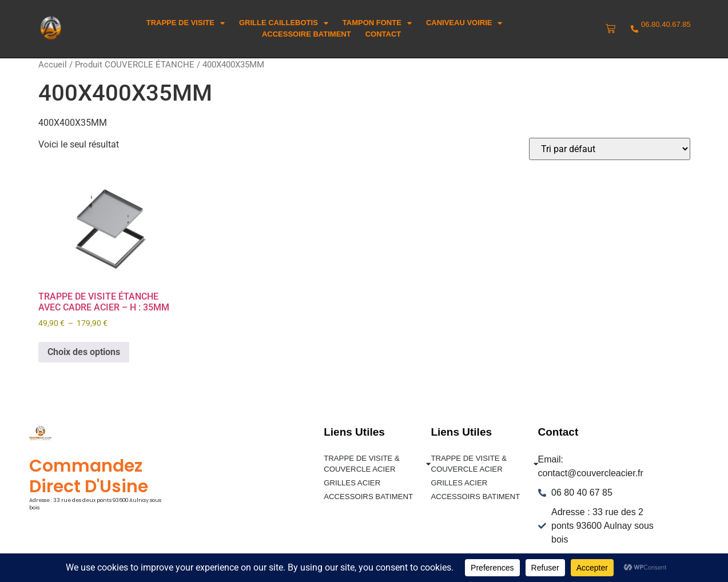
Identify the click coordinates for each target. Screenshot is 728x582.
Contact (383, 34)
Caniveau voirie (464, 23)
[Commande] (610, 149)
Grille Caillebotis (284, 23)
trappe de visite (186, 23)
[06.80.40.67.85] (634, 29)
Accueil (53, 65)
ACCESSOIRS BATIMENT (368, 496)
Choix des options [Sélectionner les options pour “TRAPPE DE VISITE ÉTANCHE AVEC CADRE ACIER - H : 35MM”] (84, 352)
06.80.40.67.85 (666, 24)
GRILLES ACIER (352, 483)
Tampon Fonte (377, 23)
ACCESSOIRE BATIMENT (307, 34)
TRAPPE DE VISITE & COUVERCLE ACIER (377, 464)
